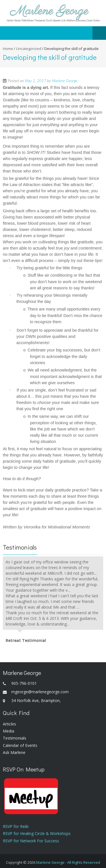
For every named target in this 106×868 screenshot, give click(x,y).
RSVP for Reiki (16, 826)
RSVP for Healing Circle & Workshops (37, 833)
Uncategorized (29, 49)
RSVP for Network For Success (31, 841)
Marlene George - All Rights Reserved (68, 862)
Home (8, 49)
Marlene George (64, 81)
